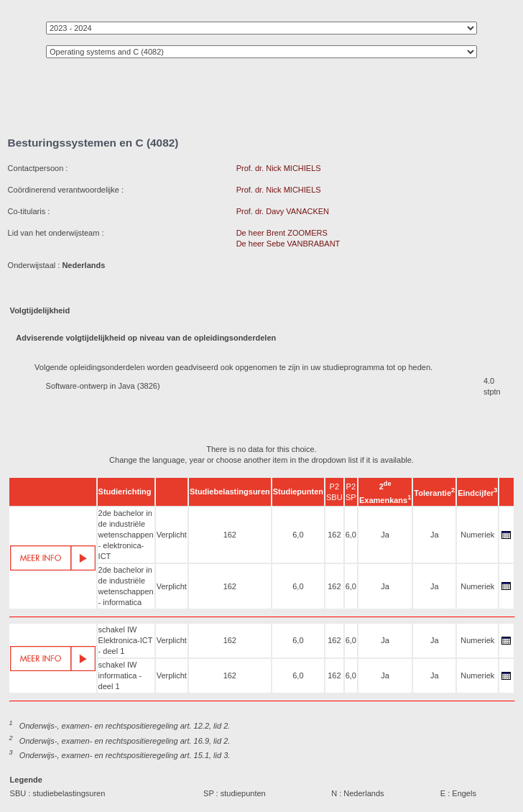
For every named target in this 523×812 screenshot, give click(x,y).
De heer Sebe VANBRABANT (288, 244)
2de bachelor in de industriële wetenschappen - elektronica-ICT (126, 535)
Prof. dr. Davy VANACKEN (283, 211)
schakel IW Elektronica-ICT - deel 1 (126, 640)
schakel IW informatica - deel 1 (120, 675)
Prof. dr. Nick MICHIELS (279, 168)
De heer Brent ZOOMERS (282, 233)
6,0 (298, 535)
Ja (385, 535)
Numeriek (477, 535)
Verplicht (172, 535)
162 (230, 535)
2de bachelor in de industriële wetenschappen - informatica (126, 586)
